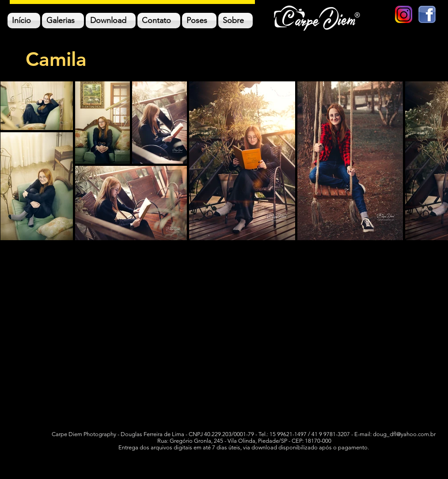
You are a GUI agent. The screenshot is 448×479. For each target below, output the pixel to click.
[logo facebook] (427, 14)
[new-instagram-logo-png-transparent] (404, 14)
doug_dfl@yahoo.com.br (404, 434)
